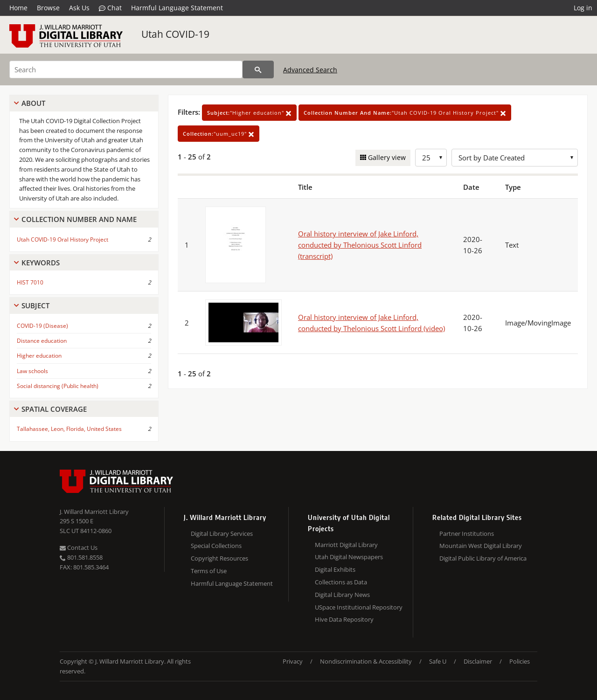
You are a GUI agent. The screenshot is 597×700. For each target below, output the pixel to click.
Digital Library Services (222, 534)
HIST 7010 (30, 282)
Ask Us (79, 8)
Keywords (41, 263)
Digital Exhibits (335, 569)
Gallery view (386, 157)
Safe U (438, 661)
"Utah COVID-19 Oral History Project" (405, 113)
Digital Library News (342, 595)
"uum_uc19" (219, 134)
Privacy (293, 661)
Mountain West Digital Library (481, 546)
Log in (583, 8)
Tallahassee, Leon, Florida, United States (69, 429)
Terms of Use (209, 571)
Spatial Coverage (54, 409)
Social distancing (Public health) (58, 386)
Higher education (39, 356)
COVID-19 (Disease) (42, 326)
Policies (520, 661)
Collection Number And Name (79, 219)
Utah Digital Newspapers (349, 557)
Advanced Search (310, 70)
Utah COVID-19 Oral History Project (62, 239)
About (33, 103)
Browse (48, 8)
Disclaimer (478, 661)
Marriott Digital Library (346, 545)
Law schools (32, 371)
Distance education (42, 341)
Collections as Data (341, 582)
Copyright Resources (219, 558)
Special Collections (216, 546)
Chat (110, 8)
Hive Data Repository (344, 619)
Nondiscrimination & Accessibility (366, 661)
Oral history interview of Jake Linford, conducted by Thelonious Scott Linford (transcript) (360, 245)
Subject (35, 305)
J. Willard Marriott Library (94, 512)
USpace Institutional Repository (359, 607)
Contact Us (79, 548)
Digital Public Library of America (483, 558)
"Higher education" (249, 113)
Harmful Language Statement (177, 8)
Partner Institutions (467, 534)
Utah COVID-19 (175, 34)
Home (18, 8)
